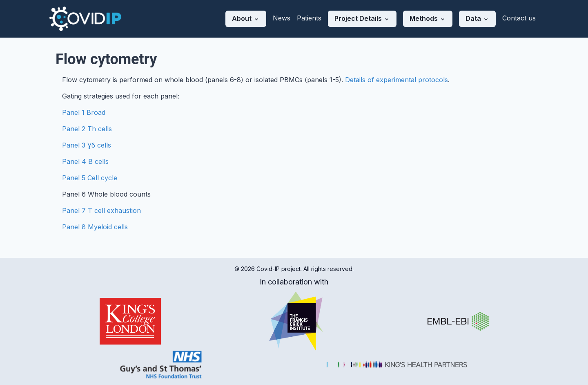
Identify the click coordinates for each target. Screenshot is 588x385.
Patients (309, 18)
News (282, 18)
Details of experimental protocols (396, 80)
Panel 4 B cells (85, 161)
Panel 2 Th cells (87, 129)
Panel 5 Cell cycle (90, 178)
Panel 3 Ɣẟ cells (87, 145)
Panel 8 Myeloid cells (95, 227)
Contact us (519, 18)
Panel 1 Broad (84, 112)
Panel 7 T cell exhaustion (101, 210)
